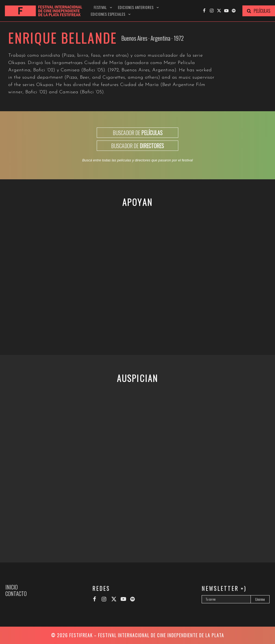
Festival (100, 7)
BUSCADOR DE (138, 133)
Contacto (16, 594)
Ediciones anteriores (136, 7)
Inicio (12, 587)
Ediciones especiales (108, 14)
